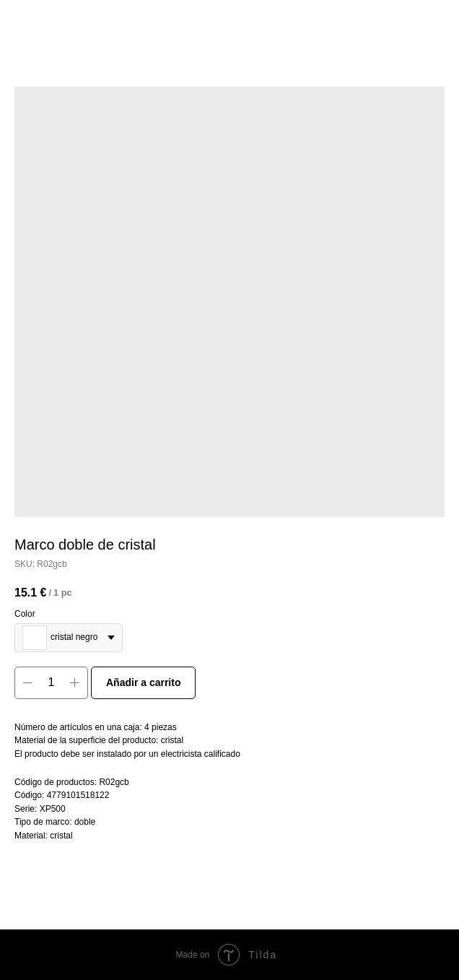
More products (53, 21)
